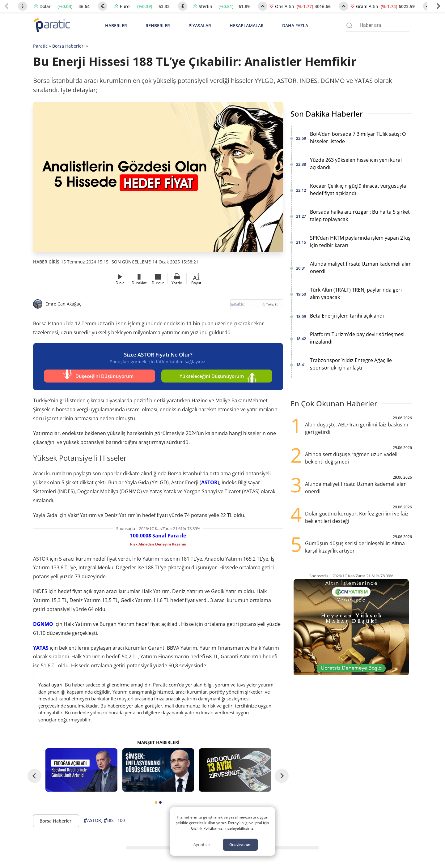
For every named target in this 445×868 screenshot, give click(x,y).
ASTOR (209, 482)
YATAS (41, 648)
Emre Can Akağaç (63, 304)
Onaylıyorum (240, 845)
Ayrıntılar (202, 844)
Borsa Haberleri (68, 46)
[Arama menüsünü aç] (349, 26)
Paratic (40, 46)
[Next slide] (438, 6)
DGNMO (43, 624)
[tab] (156, 802)
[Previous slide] (7, 6)
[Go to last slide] (34, 776)
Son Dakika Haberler (327, 114)
